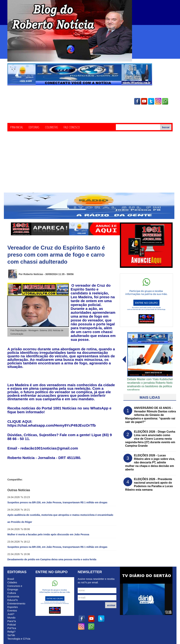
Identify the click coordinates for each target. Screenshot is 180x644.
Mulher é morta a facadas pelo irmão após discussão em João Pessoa (48, 534)
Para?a (12, 621)
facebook (137, 101)
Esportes (13, 607)
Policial (12, 625)
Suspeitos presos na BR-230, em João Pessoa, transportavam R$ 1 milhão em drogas (57, 502)
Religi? (11, 632)
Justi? (11, 614)
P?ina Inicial (17, 127)
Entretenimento (16, 603)
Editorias (34, 127)
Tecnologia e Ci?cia (19, 639)
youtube (144, 101)
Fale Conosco (72, 127)
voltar (171, 359)
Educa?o (13, 600)
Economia (13, 596)
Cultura (12, 593)
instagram (158, 101)
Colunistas (52, 127)
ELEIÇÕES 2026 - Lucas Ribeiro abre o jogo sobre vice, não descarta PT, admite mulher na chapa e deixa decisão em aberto (150, 462)
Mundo (11, 618)
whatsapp (165, 101)
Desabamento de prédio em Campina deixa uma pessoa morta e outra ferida (52, 559)
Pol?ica (12, 628)
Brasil (11, 579)
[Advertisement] (90, 166)
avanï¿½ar (124, 359)
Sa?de (11, 635)
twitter (151, 101)
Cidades (12, 582)
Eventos (12, 610)
